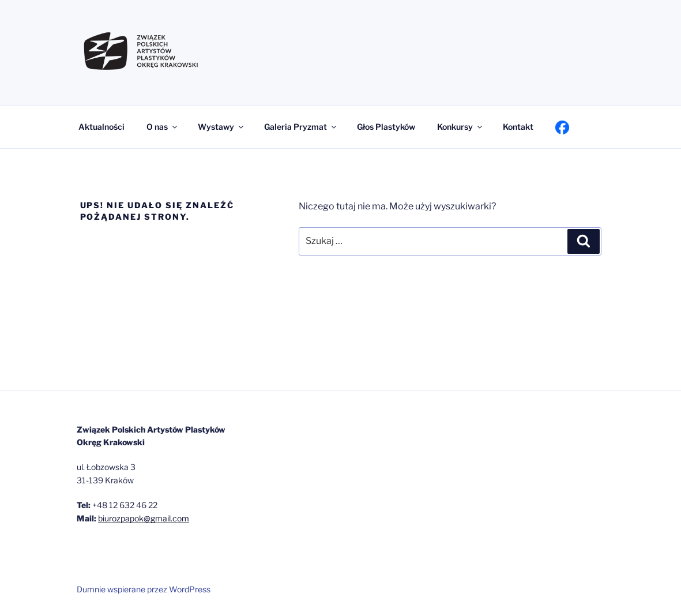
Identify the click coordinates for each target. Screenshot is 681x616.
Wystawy (221, 127)
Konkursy (460, 127)
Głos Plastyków (386, 127)
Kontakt (518, 127)
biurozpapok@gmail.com (144, 518)
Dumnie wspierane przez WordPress (144, 589)
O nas (163, 127)
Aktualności (101, 127)
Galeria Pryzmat (301, 127)
